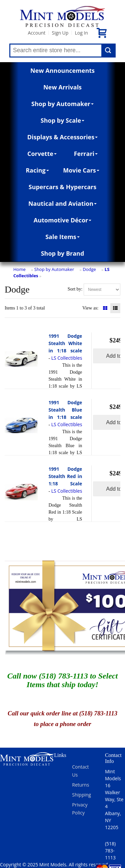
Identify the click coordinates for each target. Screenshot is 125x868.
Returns (80, 785)
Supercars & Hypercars (63, 187)
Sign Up (60, 33)
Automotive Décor (62, 220)
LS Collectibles (67, 358)
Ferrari (86, 154)
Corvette (42, 154)
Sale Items (62, 237)
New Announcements (62, 70)
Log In (81, 33)
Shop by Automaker (62, 104)
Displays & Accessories (62, 137)
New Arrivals (62, 87)
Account (36, 33)
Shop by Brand (63, 253)
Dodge (89, 269)
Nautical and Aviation (62, 203)
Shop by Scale (62, 120)
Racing (37, 170)
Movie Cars (81, 170)
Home (19, 269)
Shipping (81, 795)
